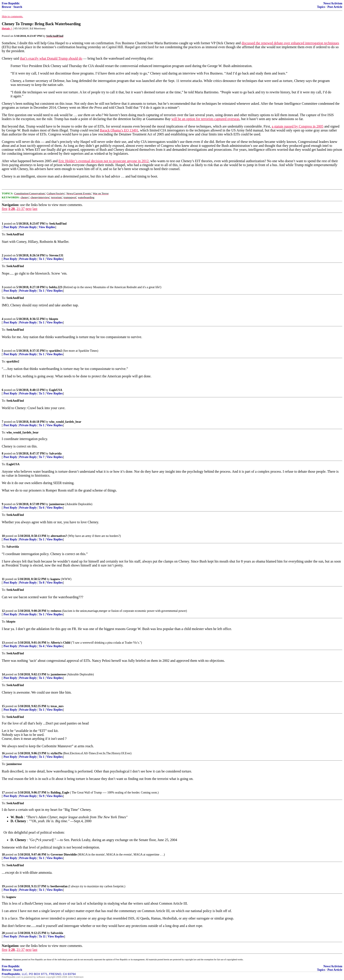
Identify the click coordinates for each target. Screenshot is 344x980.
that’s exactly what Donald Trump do (51, 58)
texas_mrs (57, 706)
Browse (6, 7)
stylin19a (56, 753)
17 (3, 793)
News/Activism (333, 3)
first (5, 209)
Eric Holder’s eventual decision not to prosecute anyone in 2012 (104, 161)
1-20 (12, 209)
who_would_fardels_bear (65, 422)
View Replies (47, 227)
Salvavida (55, 454)
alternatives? (59, 536)
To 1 (42, 259)
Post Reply (10, 227)
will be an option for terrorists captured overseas (206, 119)
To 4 (42, 646)
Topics (321, 7)
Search (18, 7)
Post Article (335, 7)
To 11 (42, 937)
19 (3, 886)
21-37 (21, 209)
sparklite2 (56, 351)
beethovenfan (59, 886)
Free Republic (11, 3)
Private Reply (28, 227)
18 (3, 855)
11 (3, 579)
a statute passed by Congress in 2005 (298, 126)
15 (3, 706)
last (35, 209)
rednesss (56, 611)
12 (3, 611)
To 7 (42, 457)
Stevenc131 (56, 255)
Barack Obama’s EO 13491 (119, 130)
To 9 (42, 796)
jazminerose (57, 504)
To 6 (42, 508)
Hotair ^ (7, 28)
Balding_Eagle (60, 793)
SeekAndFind (58, 224)
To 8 (42, 583)
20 (3, 933)
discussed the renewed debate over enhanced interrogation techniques (290, 43)
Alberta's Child (61, 643)
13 (3, 643)
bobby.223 (56, 287)
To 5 (42, 393)
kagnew (55, 579)
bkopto (54, 319)
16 (3, 753)
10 (3, 536)
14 (3, 674)
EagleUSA (56, 390)
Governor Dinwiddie (64, 855)
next (29, 209)
